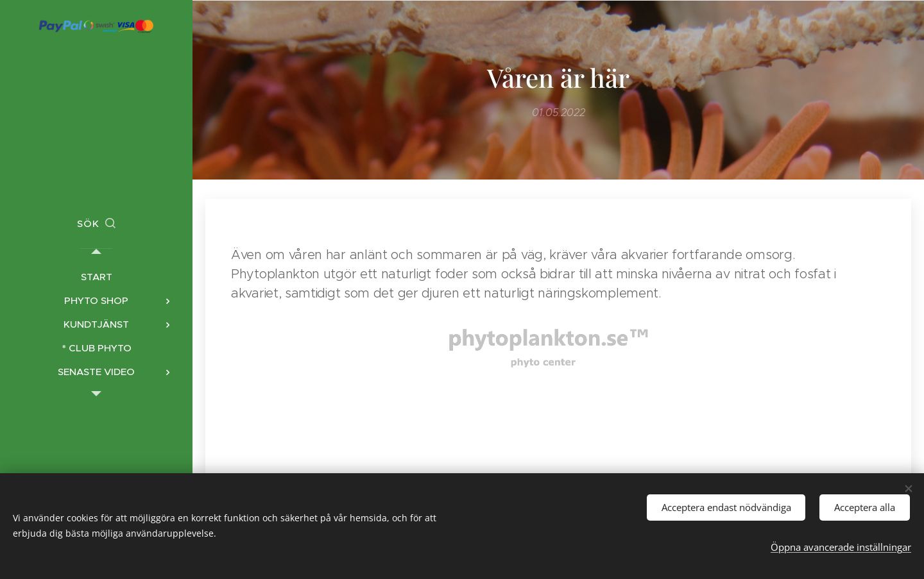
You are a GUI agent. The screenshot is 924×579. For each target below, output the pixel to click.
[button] (96, 224)
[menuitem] (96, 277)
